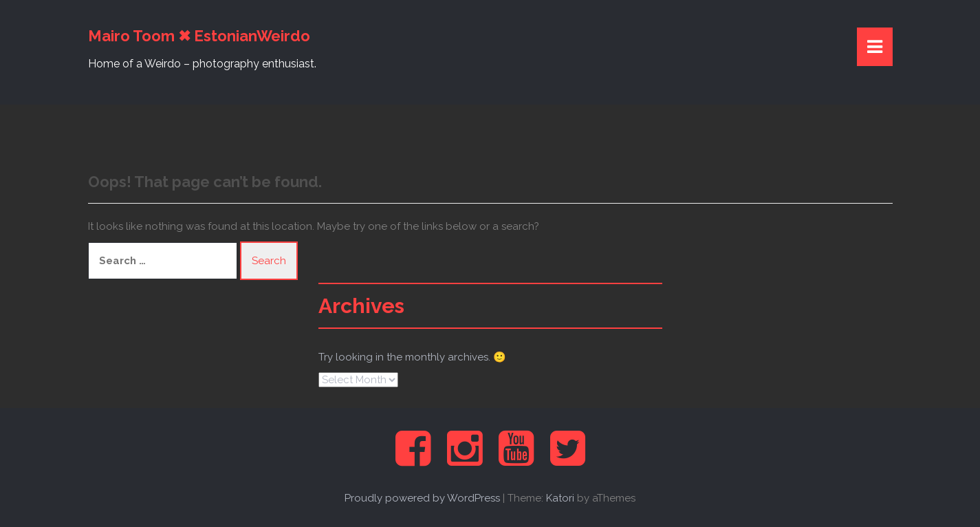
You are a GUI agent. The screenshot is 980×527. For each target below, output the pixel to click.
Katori (560, 498)
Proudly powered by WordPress (422, 498)
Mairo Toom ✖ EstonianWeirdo (199, 36)
